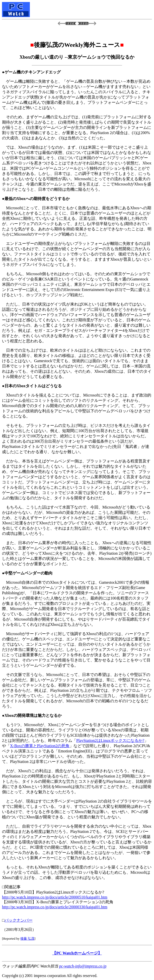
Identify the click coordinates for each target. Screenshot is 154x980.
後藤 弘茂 (27, 939)
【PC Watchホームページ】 (77, 953)
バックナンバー (19, 920)
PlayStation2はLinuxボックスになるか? (110, 741)
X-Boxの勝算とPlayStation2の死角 (40, 746)
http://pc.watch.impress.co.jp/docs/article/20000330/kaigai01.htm (55, 907)
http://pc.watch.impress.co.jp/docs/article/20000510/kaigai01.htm (55, 897)
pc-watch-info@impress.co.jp (83, 966)
